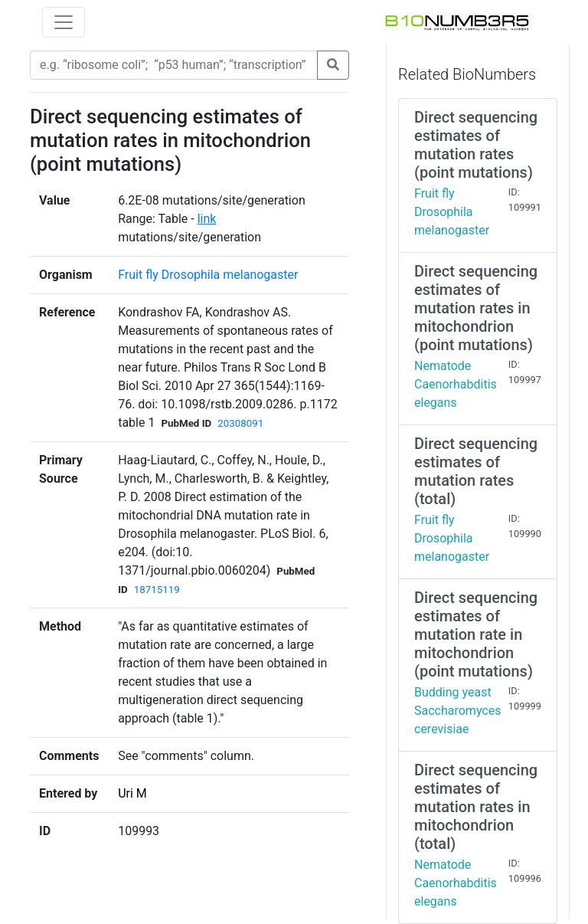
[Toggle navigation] (64, 22)
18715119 (157, 590)
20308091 (240, 423)
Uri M (132, 793)
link (207, 219)
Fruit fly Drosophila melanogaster (208, 275)
